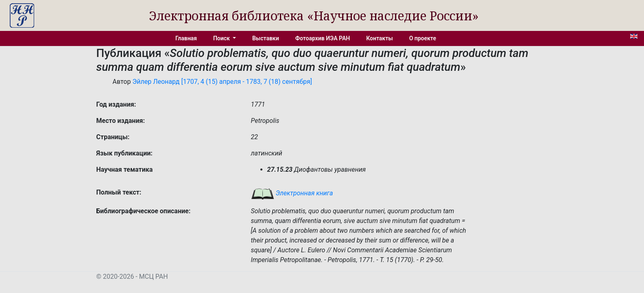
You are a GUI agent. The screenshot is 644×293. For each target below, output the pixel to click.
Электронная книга (292, 193)
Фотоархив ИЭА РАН (323, 38)
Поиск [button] (222, 38)
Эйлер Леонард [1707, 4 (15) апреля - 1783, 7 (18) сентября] (222, 82)
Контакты (379, 38)
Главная (186, 38)
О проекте (423, 38)
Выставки (266, 38)
